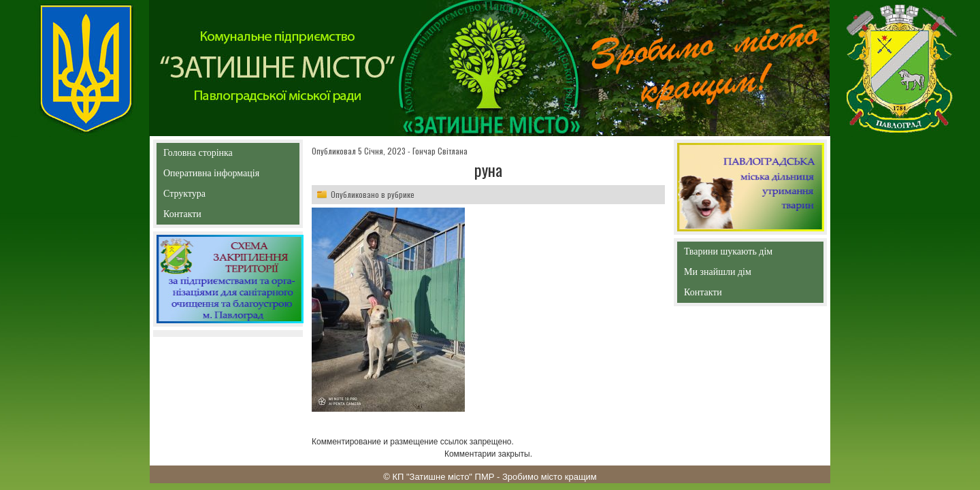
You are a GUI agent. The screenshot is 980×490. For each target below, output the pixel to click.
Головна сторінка (228, 153)
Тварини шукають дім (732, 254)
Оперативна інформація (211, 176)
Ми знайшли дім (746, 272)
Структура (209, 196)
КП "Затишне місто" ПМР (443, 477)
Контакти (213, 217)
